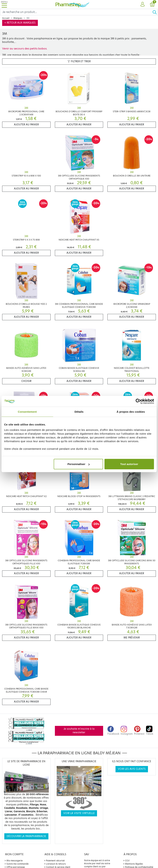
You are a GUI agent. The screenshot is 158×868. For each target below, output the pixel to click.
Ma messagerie (15, 861)
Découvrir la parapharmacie (26, 836)
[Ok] (155, 12)
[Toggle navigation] (4, 4)
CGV (127, 861)
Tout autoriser (129, 464)
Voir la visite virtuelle (79, 813)
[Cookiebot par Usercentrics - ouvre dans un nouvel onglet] (138, 401)
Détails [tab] (79, 412)
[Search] (76, 12)
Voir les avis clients (132, 769)
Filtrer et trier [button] (79, 61)
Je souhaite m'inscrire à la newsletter (79, 731)
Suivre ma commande (17, 864)
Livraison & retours (56, 864)
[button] (142, 4)
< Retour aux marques (20, 23)
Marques (18, 18)
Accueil (6, 18)
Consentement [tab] (27, 412)
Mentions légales (134, 864)
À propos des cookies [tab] (131, 412)
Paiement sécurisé (55, 861)
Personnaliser (78, 464)
